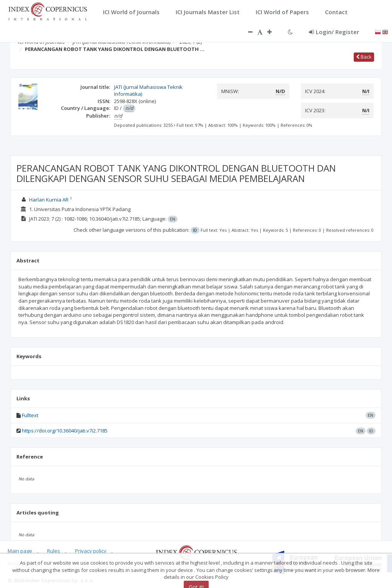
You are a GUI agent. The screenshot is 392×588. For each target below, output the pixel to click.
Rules (54, 551)
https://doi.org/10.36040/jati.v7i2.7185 (65, 431)
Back (364, 57)
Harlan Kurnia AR (49, 200)
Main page (20, 551)
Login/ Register (334, 32)
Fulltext (30, 415)
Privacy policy (91, 551)
